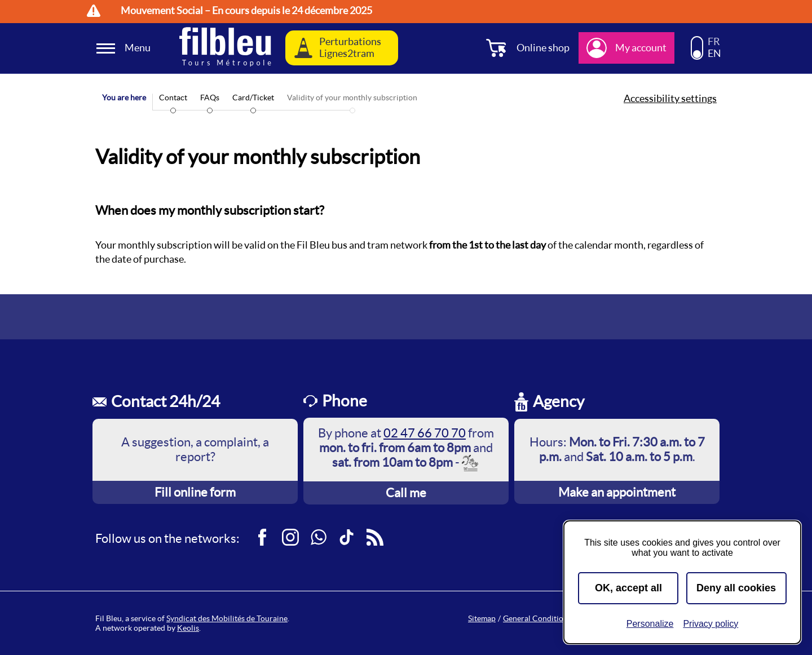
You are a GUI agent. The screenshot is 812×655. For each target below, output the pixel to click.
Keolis (188, 628)
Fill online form (195, 492)
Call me (406, 493)
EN (714, 54)
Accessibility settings (670, 99)
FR (714, 42)
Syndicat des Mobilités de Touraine (227, 618)
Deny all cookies (736, 588)
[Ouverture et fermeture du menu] (125, 48)
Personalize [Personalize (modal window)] (650, 624)
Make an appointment (617, 492)
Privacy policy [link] (710, 624)
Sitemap (482, 618)
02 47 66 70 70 (425, 433)
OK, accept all (628, 588)
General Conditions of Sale (550, 618)
